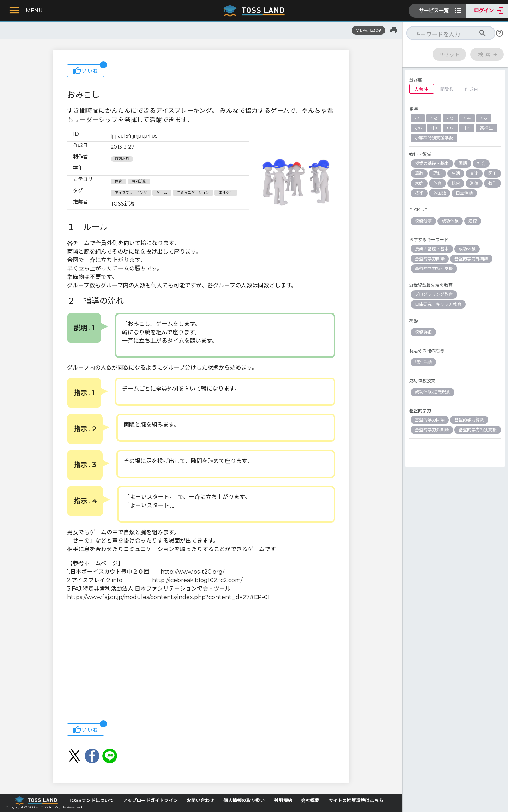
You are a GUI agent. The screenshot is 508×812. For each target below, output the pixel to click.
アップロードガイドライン (150, 801)
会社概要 (310, 801)
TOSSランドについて (91, 801)
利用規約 (283, 801)
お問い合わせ (200, 801)
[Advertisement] (201, 659)
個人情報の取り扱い (244, 801)
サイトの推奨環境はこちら (356, 801)
